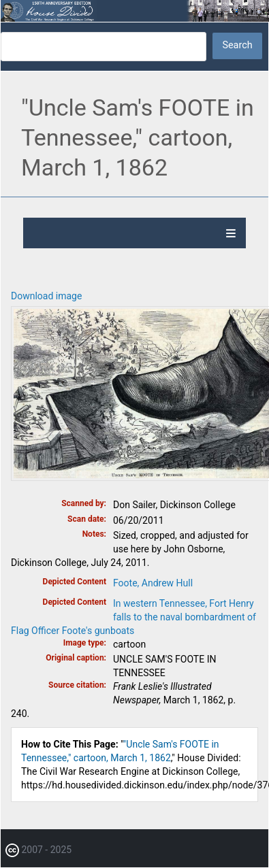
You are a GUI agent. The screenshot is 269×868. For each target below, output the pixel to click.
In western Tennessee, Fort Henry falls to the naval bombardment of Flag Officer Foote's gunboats (133, 617)
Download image (46, 296)
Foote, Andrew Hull (153, 583)
